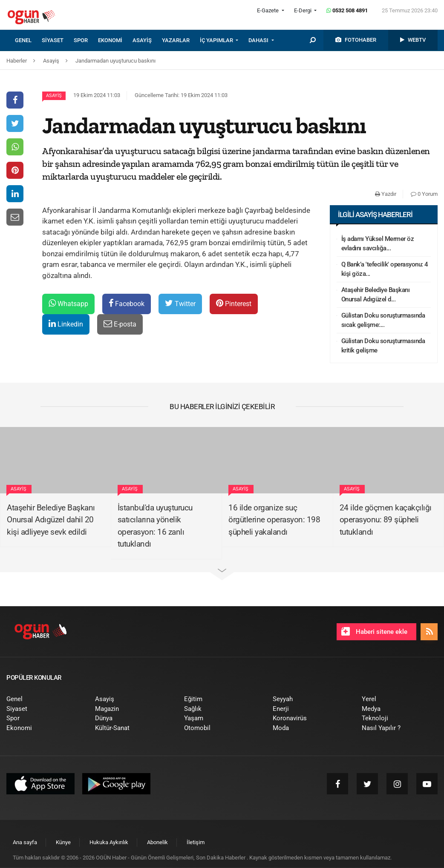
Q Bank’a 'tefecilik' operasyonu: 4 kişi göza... (385, 269)
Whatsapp (68, 303)
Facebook (127, 303)
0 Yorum (424, 194)
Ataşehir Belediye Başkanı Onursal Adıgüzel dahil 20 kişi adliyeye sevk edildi (51, 520)
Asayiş (54, 96)
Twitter (180, 303)
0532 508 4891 (347, 10)
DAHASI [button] (259, 40)
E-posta (120, 324)
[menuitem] (28, 40)
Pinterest (234, 303)
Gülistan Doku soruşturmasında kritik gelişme (383, 346)
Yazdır (386, 194)
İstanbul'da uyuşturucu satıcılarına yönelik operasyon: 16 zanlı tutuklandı (155, 526)
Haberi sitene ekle (374, 631)
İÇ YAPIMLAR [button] (217, 40)
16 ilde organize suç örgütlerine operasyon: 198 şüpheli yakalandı (274, 520)
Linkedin (66, 324)
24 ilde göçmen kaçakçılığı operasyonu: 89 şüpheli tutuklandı (386, 520)
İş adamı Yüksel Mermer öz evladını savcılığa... (378, 244)
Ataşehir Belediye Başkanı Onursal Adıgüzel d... (376, 295)
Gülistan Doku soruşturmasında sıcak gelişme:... (383, 320)
